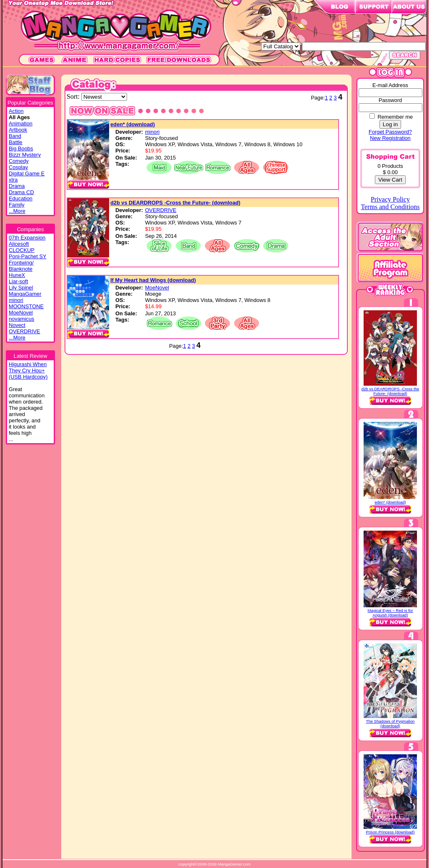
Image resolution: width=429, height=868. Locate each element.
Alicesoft (19, 244)
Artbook (18, 130)
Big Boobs (21, 148)
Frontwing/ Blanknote (21, 266)
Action (16, 111)
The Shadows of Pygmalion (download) (390, 723)
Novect (17, 325)
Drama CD (21, 192)
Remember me (395, 117)
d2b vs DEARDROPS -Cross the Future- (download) (175, 203)
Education (21, 198)
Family (17, 205)
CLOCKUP (22, 250)
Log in (390, 124)
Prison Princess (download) (390, 832)
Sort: (74, 96)
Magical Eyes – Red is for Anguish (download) (390, 613)
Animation (21, 123)
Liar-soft (18, 281)
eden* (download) (133, 124)
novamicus (21, 319)
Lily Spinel (21, 288)
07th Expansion (27, 238)
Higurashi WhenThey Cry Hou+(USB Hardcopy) (28, 370)
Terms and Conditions (390, 207)
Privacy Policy (390, 199)
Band (15, 136)
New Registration (390, 138)
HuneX (17, 275)
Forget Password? (390, 132)
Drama (17, 186)
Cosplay (18, 167)
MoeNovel (21, 313)
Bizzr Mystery (25, 155)
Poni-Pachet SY (27, 256)
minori (16, 300)
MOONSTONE (26, 306)
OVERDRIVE (24, 331)
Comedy (19, 161)
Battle (16, 142)
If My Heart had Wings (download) (153, 280)
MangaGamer (25, 294)
